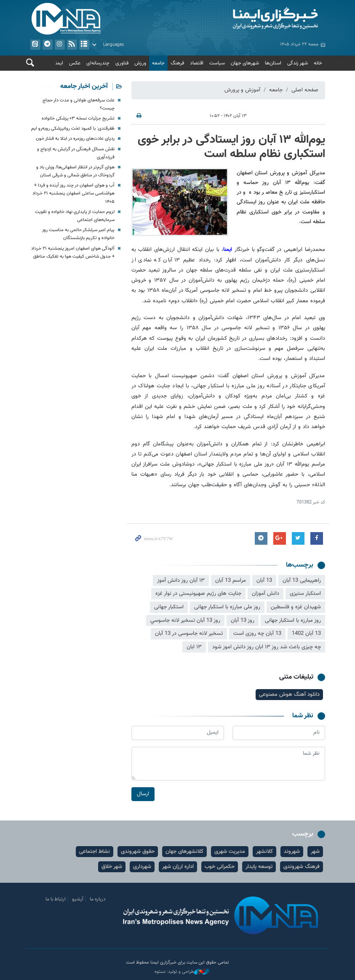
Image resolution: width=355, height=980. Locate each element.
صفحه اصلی (305, 90)
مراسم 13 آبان (231, 581)
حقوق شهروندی (138, 852)
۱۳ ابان (194, 647)
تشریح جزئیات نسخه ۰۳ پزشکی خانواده (78, 119)
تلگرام (47, 45)
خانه (318, 63)
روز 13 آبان (243, 620)
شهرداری (142, 867)
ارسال (143, 794)
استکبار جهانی (169, 607)
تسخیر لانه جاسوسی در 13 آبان (189, 634)
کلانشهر (264, 852)
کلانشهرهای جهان (184, 852)
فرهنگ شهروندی (302, 867)
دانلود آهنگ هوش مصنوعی (289, 695)
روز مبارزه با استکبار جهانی (293, 620)
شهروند (292, 852)
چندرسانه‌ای (98, 63)
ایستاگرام (59, 45)
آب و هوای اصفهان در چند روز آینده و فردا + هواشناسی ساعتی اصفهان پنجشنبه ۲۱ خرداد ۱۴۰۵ (73, 194)
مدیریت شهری (230, 852)
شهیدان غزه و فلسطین (296, 607)
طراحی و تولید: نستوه (182, 972)
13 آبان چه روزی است (257, 634)
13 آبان (264, 581)
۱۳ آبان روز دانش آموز (181, 581)
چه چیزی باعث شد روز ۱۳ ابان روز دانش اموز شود (267, 647)
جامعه (158, 63)
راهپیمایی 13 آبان (302, 581)
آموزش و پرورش (242, 90)
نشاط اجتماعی (95, 852)
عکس (75, 63)
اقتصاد (197, 63)
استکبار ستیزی (305, 594)
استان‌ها (273, 63)
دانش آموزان (266, 594)
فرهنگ (177, 63)
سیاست (217, 63)
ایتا (35, 45)
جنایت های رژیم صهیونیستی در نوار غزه (198, 594)
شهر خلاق (112, 867)
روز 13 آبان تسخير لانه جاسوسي (185, 620)
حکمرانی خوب (220, 867)
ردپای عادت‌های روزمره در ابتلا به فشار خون (75, 139)
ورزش (140, 63)
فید (72, 45)
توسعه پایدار (259, 867)
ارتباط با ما (56, 899)
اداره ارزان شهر (178, 867)
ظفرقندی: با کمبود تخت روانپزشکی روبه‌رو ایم (73, 129)
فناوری (122, 63)
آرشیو (84, 45)
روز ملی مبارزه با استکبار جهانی (227, 607)
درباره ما (98, 899)
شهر (315, 852)
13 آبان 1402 (306, 634)
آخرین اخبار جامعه (84, 87)
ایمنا (254, 19)
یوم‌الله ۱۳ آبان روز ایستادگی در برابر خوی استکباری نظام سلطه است (231, 147)
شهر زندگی (298, 63)
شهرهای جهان (245, 63)
